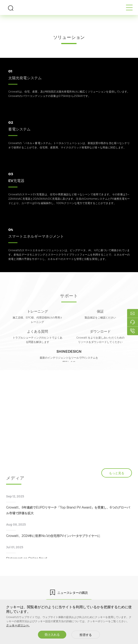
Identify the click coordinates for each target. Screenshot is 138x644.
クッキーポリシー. (18, 625)
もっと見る (117, 473)
